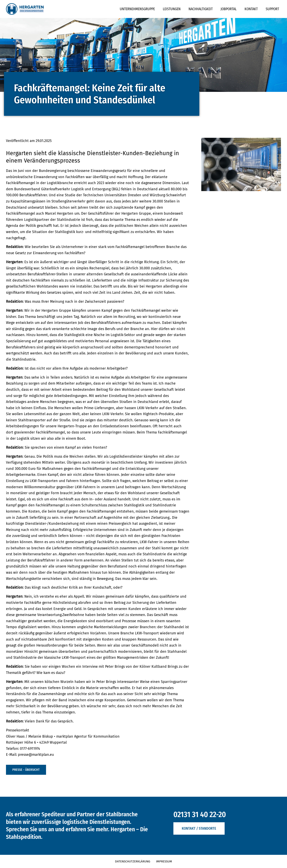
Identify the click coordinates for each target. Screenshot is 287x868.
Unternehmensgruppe (137, 9)
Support (272, 9)
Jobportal (229, 9)
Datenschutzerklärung (133, 861)
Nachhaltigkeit (201, 9)
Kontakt (251, 9)
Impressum (164, 861)
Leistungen (172, 9)
